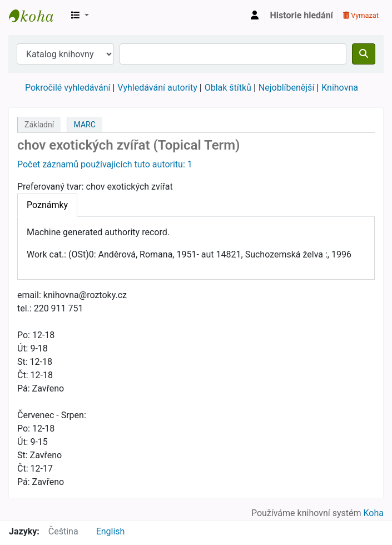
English (111, 531)
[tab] (47, 205)
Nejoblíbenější (287, 88)
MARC (85, 125)
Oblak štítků (228, 88)
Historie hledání (302, 15)
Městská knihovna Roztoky (37, 16)
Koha (374, 513)
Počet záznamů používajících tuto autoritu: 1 (105, 164)
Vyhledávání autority (157, 88)
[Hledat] (364, 54)
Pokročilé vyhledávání (68, 88)
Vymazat (361, 15)
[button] (80, 16)
